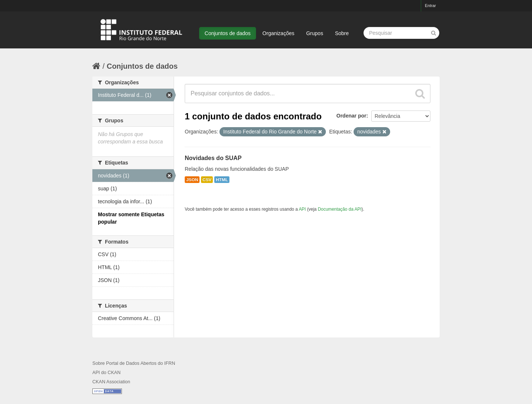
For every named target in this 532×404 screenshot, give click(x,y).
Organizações (278, 33)
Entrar (430, 6)
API (302, 209)
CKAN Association (111, 382)
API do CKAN (106, 373)
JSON (192, 180)
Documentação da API (340, 209)
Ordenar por (352, 116)
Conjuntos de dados (228, 33)
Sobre (342, 33)
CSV (207, 180)
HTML (222, 180)
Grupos (315, 33)
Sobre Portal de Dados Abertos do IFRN (134, 363)
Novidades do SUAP (213, 158)
